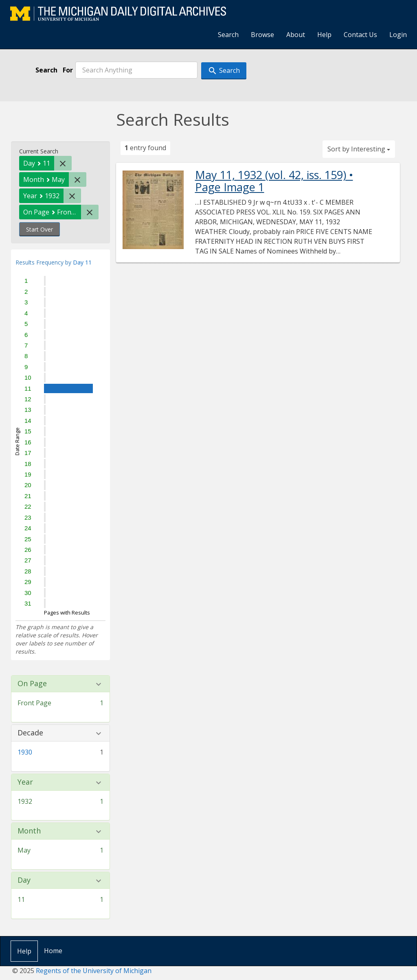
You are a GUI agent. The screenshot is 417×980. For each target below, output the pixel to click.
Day (24, 880)
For (68, 70)
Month (29, 831)
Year (25, 782)
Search (228, 35)
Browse (262, 35)
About (296, 35)
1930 (25, 752)
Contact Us (360, 35)
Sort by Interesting (359, 149)
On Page (32, 684)
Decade (30, 733)
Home (53, 951)
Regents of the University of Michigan (94, 971)
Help (324, 35)
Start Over (40, 229)
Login (398, 35)
